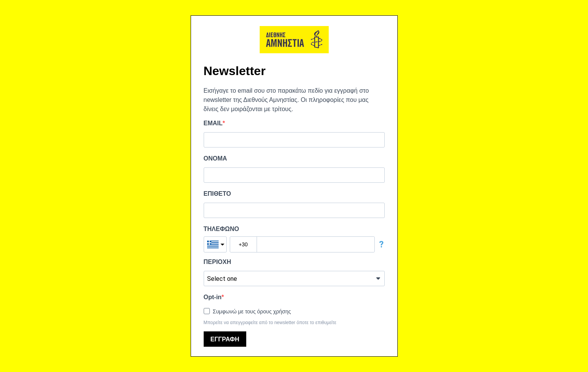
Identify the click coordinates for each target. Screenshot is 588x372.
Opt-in (213, 297)
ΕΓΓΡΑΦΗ (225, 339)
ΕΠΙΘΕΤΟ (217, 194)
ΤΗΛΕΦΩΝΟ (222, 229)
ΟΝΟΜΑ (215, 158)
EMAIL (213, 123)
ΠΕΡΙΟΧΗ (217, 262)
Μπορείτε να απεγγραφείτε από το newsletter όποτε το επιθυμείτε (270, 323)
